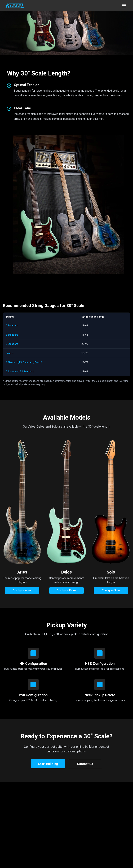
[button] (124, 6)
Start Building (48, 764)
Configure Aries (22, 590)
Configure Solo (111, 590)
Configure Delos (67, 590)
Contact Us (85, 764)
